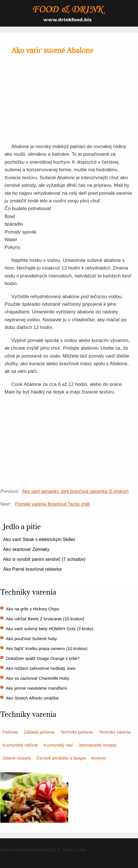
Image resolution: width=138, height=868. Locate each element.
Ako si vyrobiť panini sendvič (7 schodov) (44, 559)
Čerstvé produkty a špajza (61, 758)
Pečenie (10, 732)
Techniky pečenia (77, 732)
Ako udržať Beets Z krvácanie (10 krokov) (45, 619)
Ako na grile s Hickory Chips (33, 609)
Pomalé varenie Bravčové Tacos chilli (52, 504)
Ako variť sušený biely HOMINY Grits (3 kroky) (50, 629)
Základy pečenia (39, 732)
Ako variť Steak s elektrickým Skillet (39, 539)
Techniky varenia (115, 732)
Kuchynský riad (58, 745)
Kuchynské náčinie (20, 745)
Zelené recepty (17, 758)
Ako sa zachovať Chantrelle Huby (38, 678)
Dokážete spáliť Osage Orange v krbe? (43, 658)
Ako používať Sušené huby (31, 639)
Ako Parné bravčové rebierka (32, 569)
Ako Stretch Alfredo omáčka (32, 698)
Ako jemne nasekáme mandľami (36, 688)
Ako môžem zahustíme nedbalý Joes (41, 668)
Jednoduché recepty (98, 745)
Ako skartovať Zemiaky (26, 549)
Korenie (99, 758)
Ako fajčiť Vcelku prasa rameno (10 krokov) (47, 648)
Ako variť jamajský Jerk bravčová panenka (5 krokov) (75, 491)
